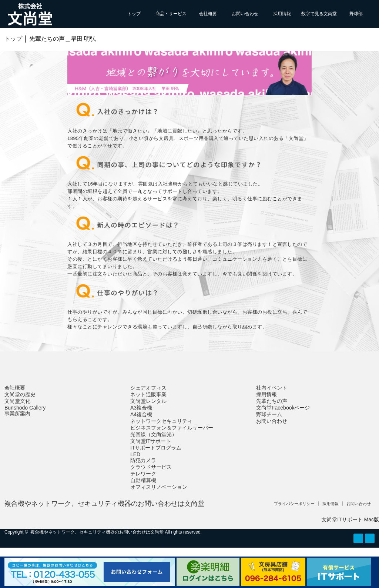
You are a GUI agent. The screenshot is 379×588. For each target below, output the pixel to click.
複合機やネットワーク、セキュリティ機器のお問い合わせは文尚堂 (104, 504)
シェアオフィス (148, 388)
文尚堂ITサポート (151, 441)
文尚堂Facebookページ (283, 408)
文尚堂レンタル (148, 401)
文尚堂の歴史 (20, 394)
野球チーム (269, 414)
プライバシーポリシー (294, 504)
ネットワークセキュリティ (161, 421)
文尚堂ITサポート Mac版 (350, 519)
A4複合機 (141, 414)
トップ (134, 14)
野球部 (356, 14)
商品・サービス (171, 14)
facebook (370, 538)
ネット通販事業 (148, 394)
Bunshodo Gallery (25, 408)
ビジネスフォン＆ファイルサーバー (172, 428)
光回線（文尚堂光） (154, 434)
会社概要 (208, 14)
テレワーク (143, 474)
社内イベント (272, 388)
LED (135, 454)
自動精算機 (143, 480)
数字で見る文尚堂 (319, 14)
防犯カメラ (143, 460)
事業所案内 (17, 414)
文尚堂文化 (17, 401)
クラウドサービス (151, 467)
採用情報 (282, 14)
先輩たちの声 (272, 401)
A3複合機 (141, 408)
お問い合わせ (245, 14)
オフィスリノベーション (159, 487)
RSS (358, 538)
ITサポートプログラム (156, 448)
